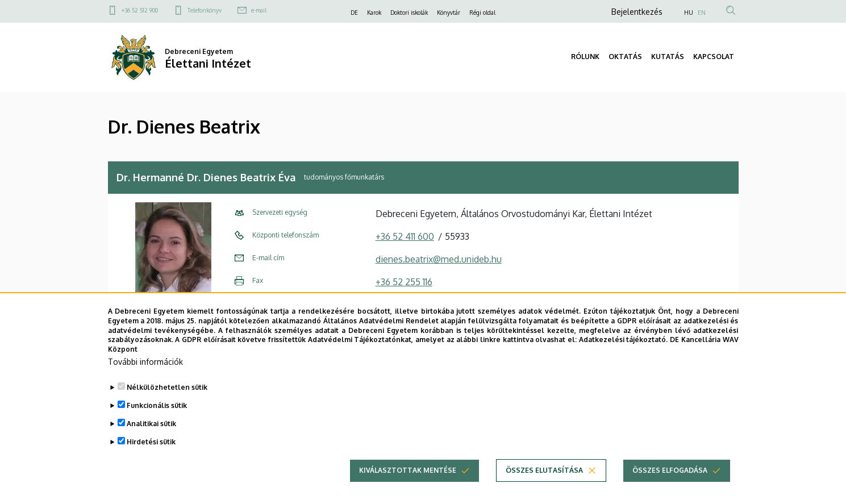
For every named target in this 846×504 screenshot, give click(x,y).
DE (354, 13)
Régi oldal (482, 13)
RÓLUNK (585, 57)
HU (689, 13)
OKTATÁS (625, 57)
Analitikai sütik (151, 424)
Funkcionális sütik (157, 406)
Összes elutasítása (544, 471)
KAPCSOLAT (714, 57)
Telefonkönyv (205, 10)
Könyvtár (449, 13)
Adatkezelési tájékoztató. (624, 340)
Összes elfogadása (670, 471)
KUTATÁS (668, 57)
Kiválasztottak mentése (408, 471)
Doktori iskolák (409, 13)
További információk (145, 362)
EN (702, 13)
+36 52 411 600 (405, 236)
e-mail (259, 10)
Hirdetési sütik (151, 442)
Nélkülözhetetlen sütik (167, 388)
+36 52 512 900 (140, 10)
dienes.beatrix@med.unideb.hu (439, 259)
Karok (374, 13)
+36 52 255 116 (404, 282)
